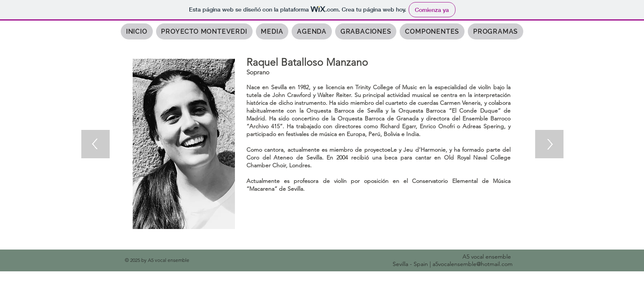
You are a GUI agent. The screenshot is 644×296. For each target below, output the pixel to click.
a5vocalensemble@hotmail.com (473, 264)
